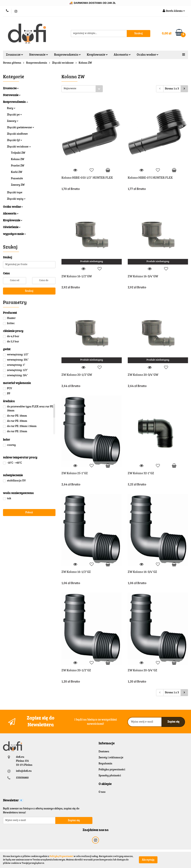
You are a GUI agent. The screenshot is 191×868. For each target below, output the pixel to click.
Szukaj (29, 291)
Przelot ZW (18, 166)
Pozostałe (17, 179)
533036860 (22, 778)
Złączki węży (16, 199)
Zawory (13, 121)
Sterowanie (39, 55)
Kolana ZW (18, 159)
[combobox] (82, 89)
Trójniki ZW (18, 153)
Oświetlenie (12, 227)
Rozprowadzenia (67, 55)
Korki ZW (17, 172)
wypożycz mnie (14, 234)
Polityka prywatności (112, 770)
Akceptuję (148, 860)
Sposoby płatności (110, 776)
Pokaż (29, 513)
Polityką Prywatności (61, 856)
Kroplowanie (97, 55)
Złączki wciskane (19, 147)
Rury (11, 108)
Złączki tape (15, 193)
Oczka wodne (148, 55)
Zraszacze (15, 55)
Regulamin (105, 764)
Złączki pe (14, 115)
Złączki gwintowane (21, 128)
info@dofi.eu (24, 771)
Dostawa (104, 752)
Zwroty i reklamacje (111, 758)
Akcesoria (122, 55)
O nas (102, 792)
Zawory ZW (18, 185)
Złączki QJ (15, 140)
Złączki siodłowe (17, 134)
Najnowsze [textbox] (70, 89)
